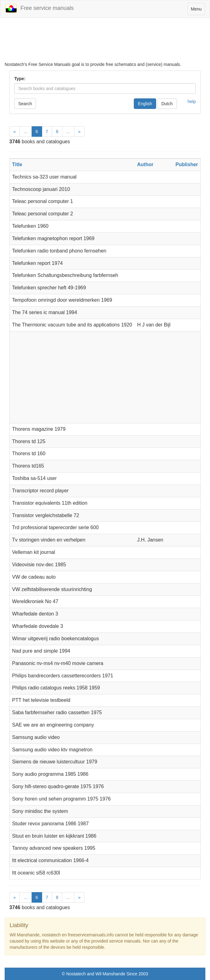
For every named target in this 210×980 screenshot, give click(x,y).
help (192, 101)
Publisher (187, 164)
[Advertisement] (105, 40)
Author (145, 164)
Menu (198, 10)
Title (17, 164)
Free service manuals (39, 8)
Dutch (167, 104)
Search (25, 104)
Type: (20, 79)
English (145, 104)
